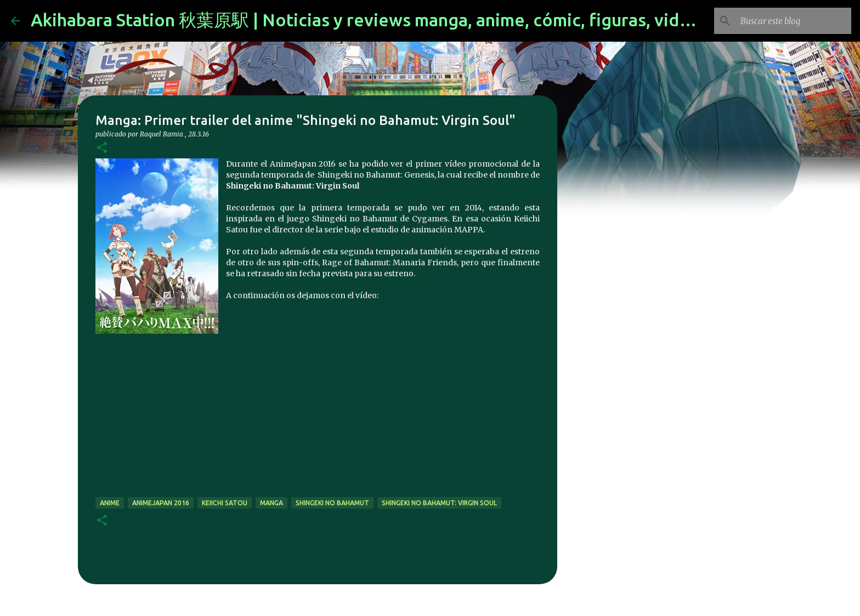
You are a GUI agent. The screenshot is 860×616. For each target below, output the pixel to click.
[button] (102, 148)
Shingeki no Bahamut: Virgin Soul (439, 503)
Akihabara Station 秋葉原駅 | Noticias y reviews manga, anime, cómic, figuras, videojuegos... (400, 20)
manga (271, 503)
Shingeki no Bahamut (332, 503)
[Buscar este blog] (794, 21)
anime (110, 503)
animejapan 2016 (161, 503)
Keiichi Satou (225, 503)
